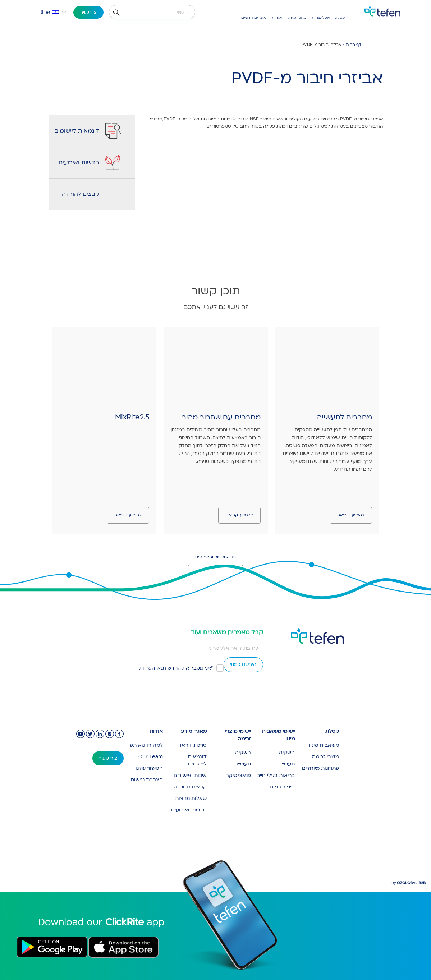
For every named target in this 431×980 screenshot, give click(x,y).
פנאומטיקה (238, 775)
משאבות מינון (324, 745)
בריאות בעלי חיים (276, 775)
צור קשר (88, 12)
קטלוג (340, 18)
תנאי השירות (153, 668)
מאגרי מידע (194, 731)
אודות (277, 18)
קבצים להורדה (81, 194)
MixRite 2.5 (132, 417)
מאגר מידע (297, 18)
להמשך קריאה (351, 515)
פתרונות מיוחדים (320, 768)
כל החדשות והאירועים (216, 557)
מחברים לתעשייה (345, 417)
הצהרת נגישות (147, 780)
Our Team (151, 757)
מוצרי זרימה (325, 757)
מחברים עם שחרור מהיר (221, 417)
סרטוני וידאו (193, 745)
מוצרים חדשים (254, 18)
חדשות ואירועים (79, 162)
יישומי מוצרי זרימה (238, 735)
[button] (49, 12)
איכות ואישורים (190, 775)
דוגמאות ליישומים (77, 131)
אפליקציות (321, 18)
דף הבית (354, 45)
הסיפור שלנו (149, 768)
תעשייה (286, 764)
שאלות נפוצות (191, 798)
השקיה (287, 752)
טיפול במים (282, 787)
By (409, 883)
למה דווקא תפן (146, 745)
